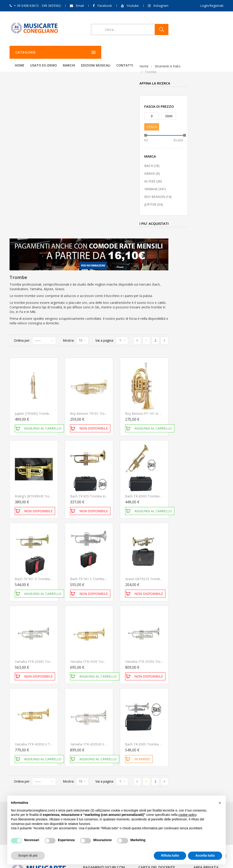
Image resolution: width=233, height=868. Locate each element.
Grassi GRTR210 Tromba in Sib (203, 406)
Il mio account (204, 711)
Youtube (133, 6)
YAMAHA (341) (25, 189)
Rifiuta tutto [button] (170, 855)
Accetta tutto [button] (205, 855)
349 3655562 (41, 738)
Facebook (105, 6)
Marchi (126, 52)
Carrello (199, 724)
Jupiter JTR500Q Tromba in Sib (92, 241)
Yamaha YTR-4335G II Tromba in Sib (97, 571)
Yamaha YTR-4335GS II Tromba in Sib (153, 571)
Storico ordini (203, 718)
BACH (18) (22, 166)
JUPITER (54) (24, 204)
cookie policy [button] (187, 815)
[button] (220, 803)
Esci (196, 730)
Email (80, 6)
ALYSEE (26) (23, 181)
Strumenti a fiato (38, 66)
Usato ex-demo (100, 52)
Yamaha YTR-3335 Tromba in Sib (150, 489)
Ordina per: (77, 168)
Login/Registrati (212, 6)
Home (76, 52)
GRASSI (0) (22, 173)
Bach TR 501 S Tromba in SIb (147, 406)
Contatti (182, 52)
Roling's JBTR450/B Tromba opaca (96, 323)
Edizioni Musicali (153, 52)
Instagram (161, 6)
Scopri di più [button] (28, 855)
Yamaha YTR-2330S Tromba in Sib (95, 489)
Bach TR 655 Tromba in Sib (145, 323)
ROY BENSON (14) (28, 197)
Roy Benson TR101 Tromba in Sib (150, 241)
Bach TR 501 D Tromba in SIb (92, 406)
